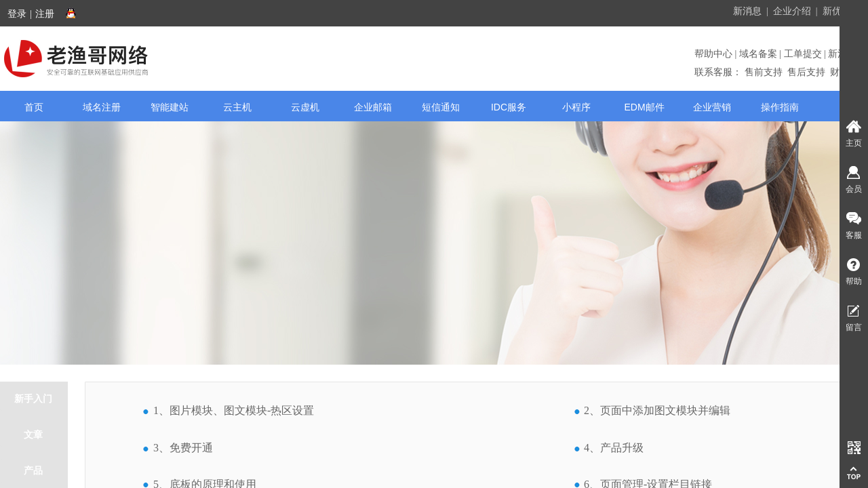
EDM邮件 (644, 107)
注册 (45, 14)
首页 (34, 107)
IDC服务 (509, 107)
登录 (17, 14)
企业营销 (712, 107)
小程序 (576, 107)
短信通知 (441, 107)
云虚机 (305, 107)
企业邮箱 (373, 107)
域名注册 (102, 107)
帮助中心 (715, 54)
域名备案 (758, 54)
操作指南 (780, 107)
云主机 (237, 107)
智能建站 (170, 107)
